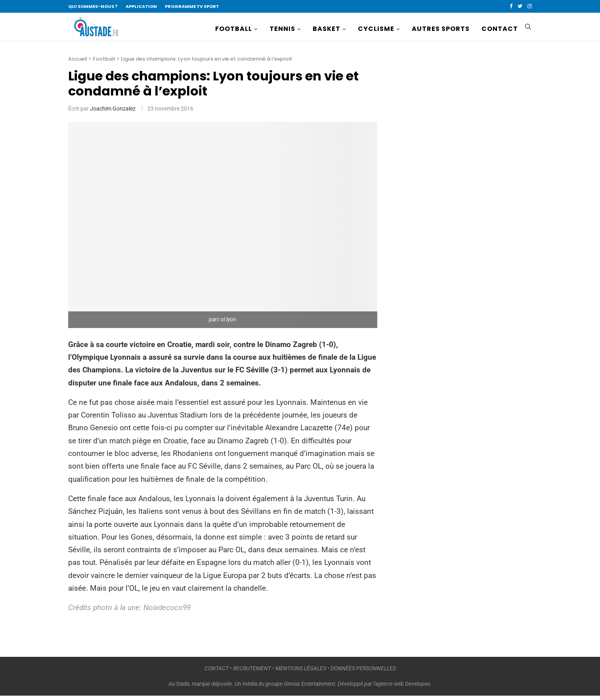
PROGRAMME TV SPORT (192, 6)
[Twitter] (520, 6)
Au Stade (179, 688)
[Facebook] (511, 6)
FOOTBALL (234, 29)
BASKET (327, 29)
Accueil (78, 63)
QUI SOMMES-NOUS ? (93, 6)
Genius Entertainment (309, 688)
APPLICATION (141, 6)
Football (104, 63)
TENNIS (282, 29)
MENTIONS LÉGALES (301, 672)
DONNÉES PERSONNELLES (363, 672)
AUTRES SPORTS (441, 29)
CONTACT (500, 29)
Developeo (418, 688)
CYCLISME (376, 29)
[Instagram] (530, 6)
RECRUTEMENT (252, 672)
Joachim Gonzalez (113, 113)
